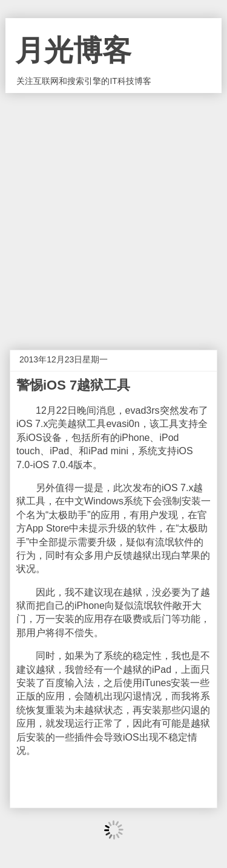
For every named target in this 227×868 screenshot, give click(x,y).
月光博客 (73, 50)
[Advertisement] (113, 212)
